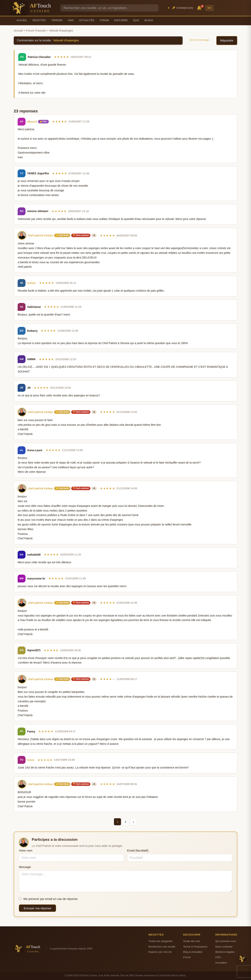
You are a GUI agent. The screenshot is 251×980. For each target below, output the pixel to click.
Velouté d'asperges (66, 40)
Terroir (57, 20)
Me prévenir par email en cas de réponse (48, 899)
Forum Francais (36, 31)
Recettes (39, 20)
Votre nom (26, 850)
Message (25, 867)
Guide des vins (192, 941)
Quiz (136, 20)
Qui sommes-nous (226, 941)
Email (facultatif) (138, 850)
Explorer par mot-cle (160, 952)
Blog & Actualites (193, 952)
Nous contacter (224, 947)
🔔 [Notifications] (200, 8)
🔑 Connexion (183, 8)
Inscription (221, 963)
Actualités (87, 20)
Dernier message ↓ (200, 40)
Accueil (22, 20)
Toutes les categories (161, 941)
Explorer (121, 20)
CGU (218, 957)
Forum (104, 20)
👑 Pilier (43, 122)
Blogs (149, 20)
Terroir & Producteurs (195, 947)
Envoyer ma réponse (37, 908)
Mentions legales (225, 952)
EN (209, 8)
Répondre (227, 40)
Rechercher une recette (162, 947)
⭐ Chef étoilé (62, 235)
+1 (94, 235)
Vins (71, 20)
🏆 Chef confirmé (81, 235)
